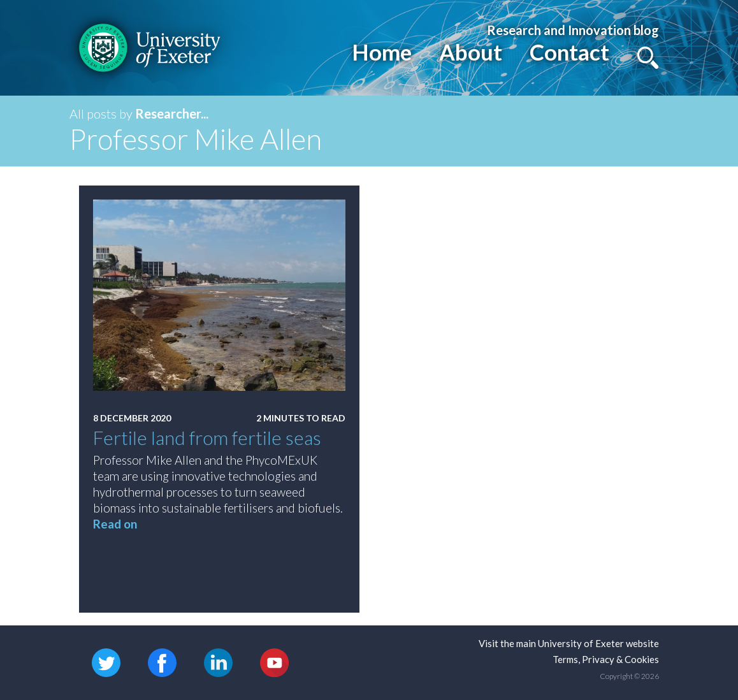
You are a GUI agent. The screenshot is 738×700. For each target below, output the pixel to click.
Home (382, 52)
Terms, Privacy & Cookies (606, 659)
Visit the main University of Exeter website (569, 643)
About (471, 52)
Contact (569, 52)
